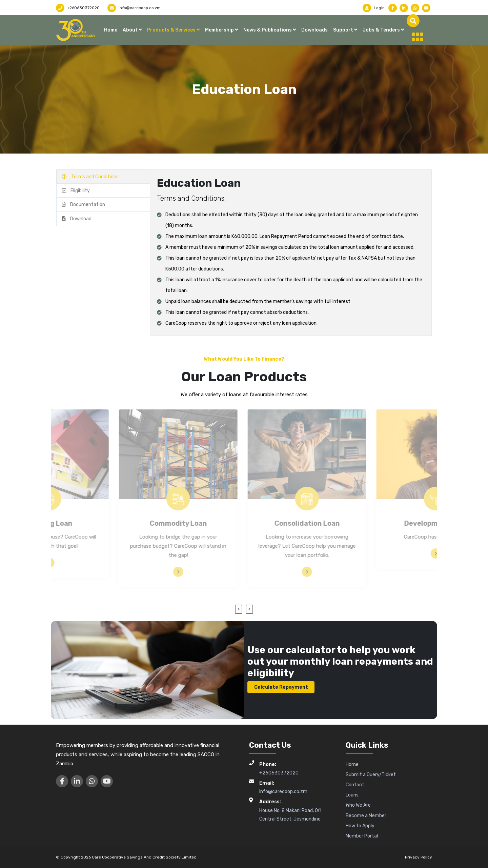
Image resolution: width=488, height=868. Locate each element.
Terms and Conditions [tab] (90, 177)
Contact (355, 785)
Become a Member (366, 816)
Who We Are (358, 805)
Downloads (314, 30)
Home (111, 30)
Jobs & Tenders (382, 30)
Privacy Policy (419, 857)
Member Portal (362, 836)
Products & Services (172, 30)
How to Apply (360, 826)
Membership (220, 30)
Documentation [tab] (84, 205)
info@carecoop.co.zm (134, 8)
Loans (352, 795)
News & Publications (268, 30)
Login (374, 8)
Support (344, 30)
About (131, 30)
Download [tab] (77, 219)
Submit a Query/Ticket (371, 775)
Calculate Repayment (281, 687)
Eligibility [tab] (76, 191)
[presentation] (239, 609)
